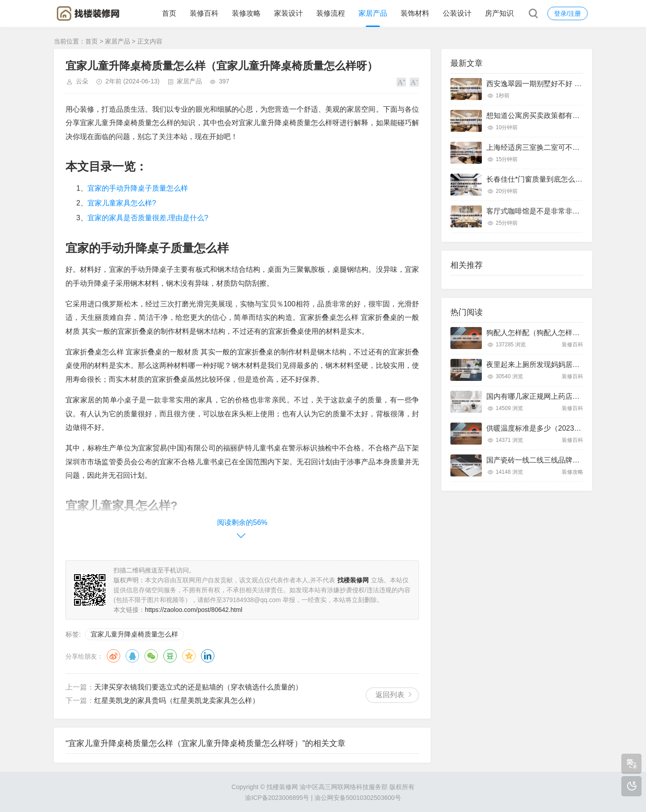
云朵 (82, 81)
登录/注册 (567, 13)
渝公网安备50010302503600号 (358, 798)
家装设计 (288, 13)
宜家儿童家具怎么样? (122, 203)
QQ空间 (189, 656)
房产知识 (499, 13)
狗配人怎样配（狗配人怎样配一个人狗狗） (554, 333)
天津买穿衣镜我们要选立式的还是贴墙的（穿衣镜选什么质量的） (198, 687)
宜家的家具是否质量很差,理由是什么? (148, 218)
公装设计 (457, 13)
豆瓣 (170, 656)
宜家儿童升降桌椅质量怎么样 (134, 634)
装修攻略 (246, 13)
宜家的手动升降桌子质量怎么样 (138, 188)
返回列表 (390, 695)
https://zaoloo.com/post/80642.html (194, 610)
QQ (132, 656)
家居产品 (373, 13)
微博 (113, 656)
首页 (169, 13)
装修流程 (331, 13)
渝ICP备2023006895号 (277, 798)
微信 (151, 656)
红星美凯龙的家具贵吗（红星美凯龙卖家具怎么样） (177, 701)
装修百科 (204, 13)
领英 (208, 656)
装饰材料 (415, 13)
